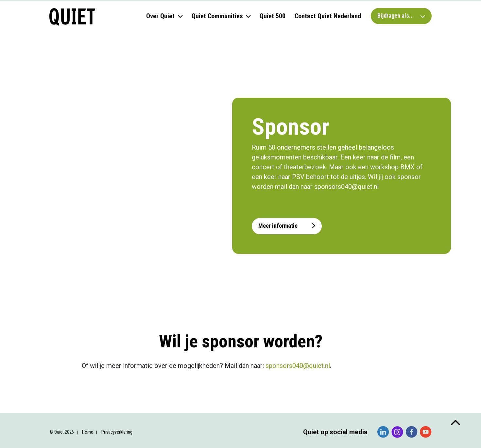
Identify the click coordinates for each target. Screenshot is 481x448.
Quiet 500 (273, 16)
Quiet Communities (217, 16)
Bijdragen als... (401, 16)
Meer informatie (287, 226)
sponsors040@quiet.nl (298, 366)
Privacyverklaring (117, 432)
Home (88, 432)
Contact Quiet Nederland (328, 16)
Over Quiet (160, 16)
